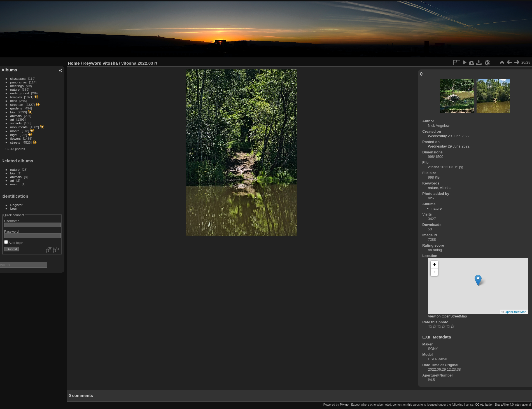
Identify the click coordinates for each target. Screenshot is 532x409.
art (12, 119)
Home (74, 63)
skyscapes (18, 79)
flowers (16, 138)
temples (16, 97)
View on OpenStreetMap (447, 316)
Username (12, 221)
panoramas (19, 82)
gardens (16, 108)
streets (15, 142)
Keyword (93, 63)
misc (14, 101)
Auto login (14, 243)
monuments (19, 127)
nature (15, 89)
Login (14, 208)
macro (15, 131)
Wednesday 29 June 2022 (449, 136)
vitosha (110, 63)
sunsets (16, 123)
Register (17, 205)
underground (20, 93)
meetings (17, 86)
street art (17, 105)
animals (16, 116)
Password (11, 231)
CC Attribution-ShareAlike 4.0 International (503, 405)
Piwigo (344, 405)
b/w (13, 112)
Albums (9, 70)
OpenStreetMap (515, 312)
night (14, 135)
